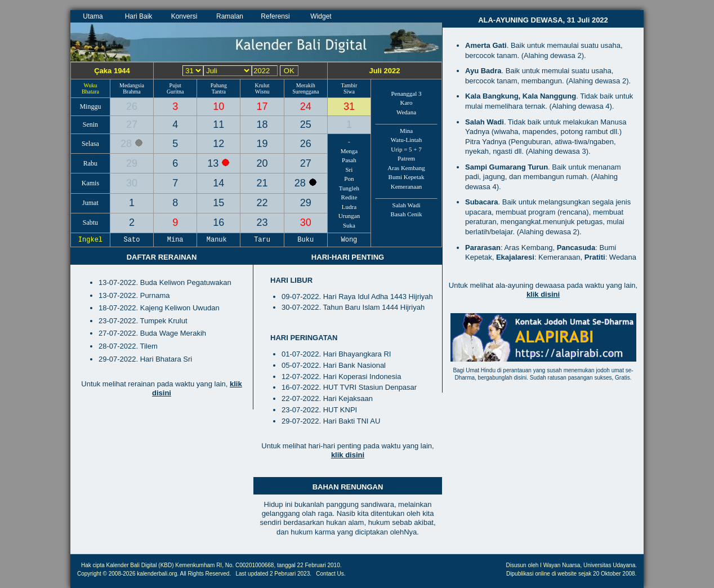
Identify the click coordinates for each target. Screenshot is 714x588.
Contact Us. (331, 574)
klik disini (348, 455)
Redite (349, 197)
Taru (262, 240)
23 (262, 222)
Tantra (219, 92)
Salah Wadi (407, 205)
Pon (349, 179)
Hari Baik (139, 16)
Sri (349, 170)
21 (262, 183)
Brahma (132, 92)
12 (218, 144)
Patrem (406, 158)
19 (262, 144)
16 (218, 222)
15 (218, 203)
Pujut (175, 85)
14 (218, 183)
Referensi (275, 16)
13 (214, 163)
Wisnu (262, 92)
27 (132, 124)
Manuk (219, 240)
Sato (132, 240)
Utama (93, 16)
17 (262, 106)
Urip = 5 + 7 (406, 149)
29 (132, 163)
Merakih (306, 85)
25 (306, 124)
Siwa (349, 92)
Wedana (406, 112)
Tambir (349, 85)
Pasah (349, 160)
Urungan (349, 216)
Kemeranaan (407, 186)
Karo (407, 103)
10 (218, 106)
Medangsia (132, 85)
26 (132, 106)
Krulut (262, 85)
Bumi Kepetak (407, 177)
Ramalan (230, 16)
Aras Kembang (406, 168)
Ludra (349, 207)
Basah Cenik (407, 214)
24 (306, 106)
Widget (321, 16)
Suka (349, 225)
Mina (406, 131)
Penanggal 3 (406, 93)
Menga (349, 151)
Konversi (184, 16)
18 (262, 124)
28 (128, 144)
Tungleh (349, 188)
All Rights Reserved (205, 574)
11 (218, 124)
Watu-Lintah (406, 140)
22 (262, 203)
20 (262, 163)
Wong (349, 240)
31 (349, 106)
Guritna (175, 92)
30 (132, 183)
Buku (306, 240)
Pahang (219, 85)
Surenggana (305, 92)
